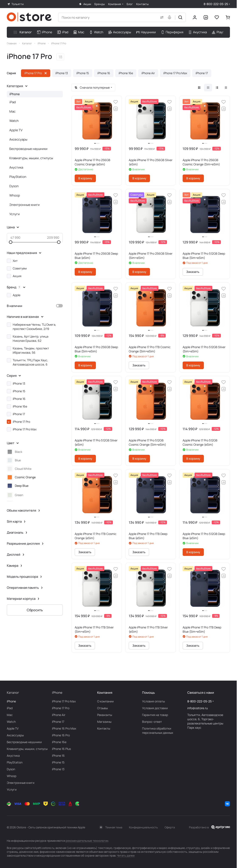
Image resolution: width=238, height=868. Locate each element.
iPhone (15, 94)
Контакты (104, 728)
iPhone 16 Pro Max (64, 728)
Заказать (193, 272)
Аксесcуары (18, 139)
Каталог (13, 693)
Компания (105, 693)
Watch (14, 121)
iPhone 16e (59, 742)
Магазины (104, 722)
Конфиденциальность (143, 827)
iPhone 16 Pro (61, 735)
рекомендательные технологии (87, 841)
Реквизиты (105, 715)
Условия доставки (155, 708)
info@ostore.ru (197, 708)
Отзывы (102, 708)
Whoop (15, 195)
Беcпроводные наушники (28, 149)
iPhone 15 (58, 762)
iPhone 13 (58, 769)
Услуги (15, 214)
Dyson (14, 186)
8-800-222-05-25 (216, 4)
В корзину (85, 178)
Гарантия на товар (155, 715)
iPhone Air (59, 715)
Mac (12, 111)
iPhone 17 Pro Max (64, 701)
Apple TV (16, 130)
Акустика (16, 167)
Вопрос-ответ (152, 722)
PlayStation (18, 177)
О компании (105, 701)
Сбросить (35, 610)
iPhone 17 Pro (61, 708)
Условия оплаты (153, 701)
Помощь (148, 693)
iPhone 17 (58, 722)
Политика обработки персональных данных (158, 731)
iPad (13, 102)
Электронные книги (24, 205)
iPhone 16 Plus (61, 749)
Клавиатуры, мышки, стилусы (31, 158)
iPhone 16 (58, 756)
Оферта (170, 827)
